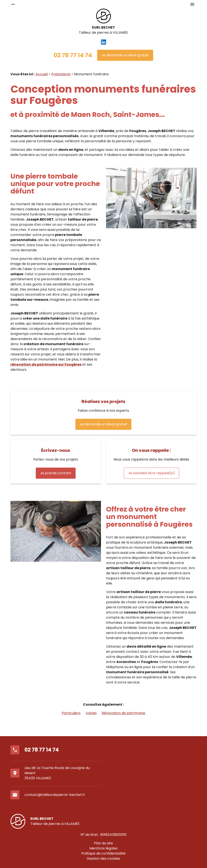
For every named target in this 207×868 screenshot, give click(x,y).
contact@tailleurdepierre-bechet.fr (55, 795)
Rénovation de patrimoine (124, 713)
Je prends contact (56, 473)
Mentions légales (103, 848)
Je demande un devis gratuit (125, 55)
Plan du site (103, 843)
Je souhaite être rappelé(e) (151, 473)
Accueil (42, 74)
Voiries (91, 713)
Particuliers (71, 713)
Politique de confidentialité (103, 853)
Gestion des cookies (103, 859)
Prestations (61, 74)
